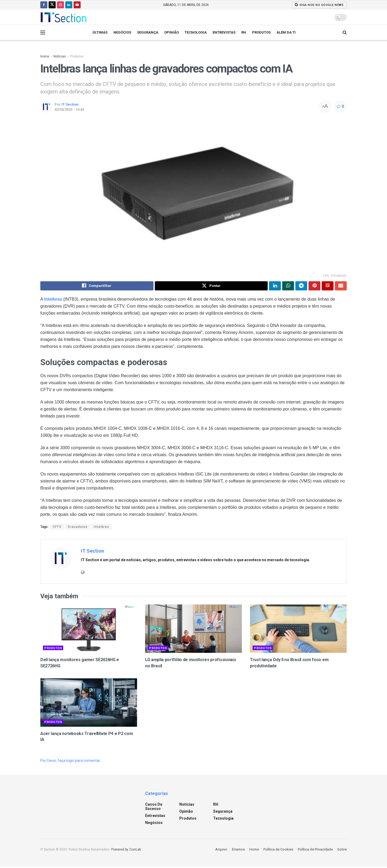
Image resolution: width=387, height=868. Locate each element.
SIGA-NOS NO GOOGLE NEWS (319, 5)
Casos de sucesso (154, 808)
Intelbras (101, 528)
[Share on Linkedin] (275, 286)
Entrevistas (224, 32)
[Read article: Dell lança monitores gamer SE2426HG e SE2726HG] (89, 630)
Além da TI (286, 32)
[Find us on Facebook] (44, 5)
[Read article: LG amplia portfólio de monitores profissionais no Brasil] (193, 630)
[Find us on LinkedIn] (69, 5)
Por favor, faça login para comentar (70, 762)
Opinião (171, 32)
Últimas (100, 32)
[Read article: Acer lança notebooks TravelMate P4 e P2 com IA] (89, 704)
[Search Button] (345, 33)
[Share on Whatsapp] (288, 286)
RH (244, 32)
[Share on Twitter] (211, 286)
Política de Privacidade (315, 850)
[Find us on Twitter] (52, 5)
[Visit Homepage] (63, 17)
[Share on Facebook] (97, 286)
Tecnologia (196, 32)
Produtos (261, 32)
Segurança (148, 32)
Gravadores (78, 528)
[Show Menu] (43, 33)
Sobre (342, 850)
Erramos (238, 850)
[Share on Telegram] (301, 286)
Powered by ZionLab (126, 851)
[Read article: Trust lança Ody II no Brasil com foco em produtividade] (298, 630)
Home (45, 56)
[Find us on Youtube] (77, 5)
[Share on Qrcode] (328, 286)
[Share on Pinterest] (314, 286)
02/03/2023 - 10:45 (69, 109)
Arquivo (221, 850)
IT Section (70, 104)
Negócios (122, 32)
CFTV (57, 528)
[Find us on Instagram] (60, 5)
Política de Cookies (278, 850)
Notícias (60, 56)
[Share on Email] (341, 286)
